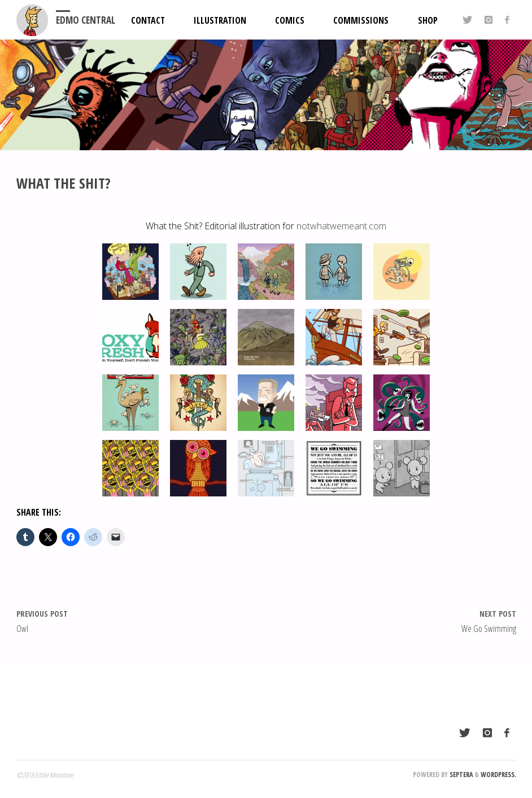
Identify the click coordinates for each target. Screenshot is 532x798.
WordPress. (498, 775)
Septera (460, 775)
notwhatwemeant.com (341, 226)
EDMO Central (86, 20)
